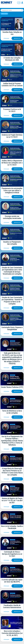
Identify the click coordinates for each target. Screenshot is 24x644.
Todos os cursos (4, 14)
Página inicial (7, 3)
